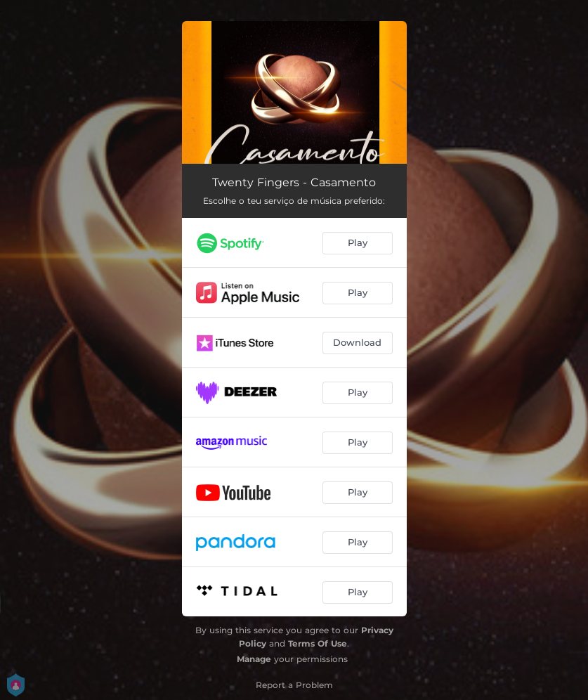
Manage (254, 659)
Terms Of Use (318, 643)
